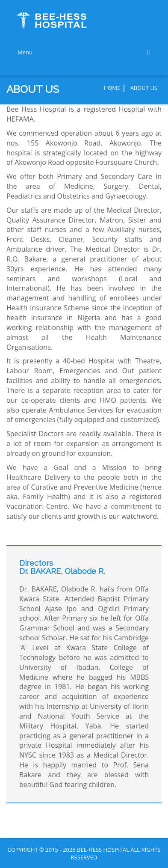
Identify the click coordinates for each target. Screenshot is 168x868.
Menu (84, 52)
